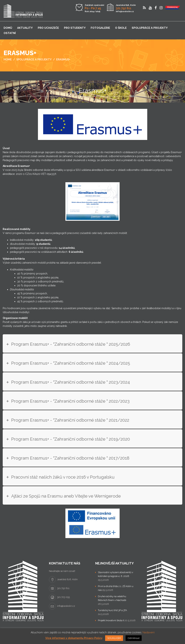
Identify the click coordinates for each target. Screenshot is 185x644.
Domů (8, 28)
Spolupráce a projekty (150, 28)
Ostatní (10, 33)
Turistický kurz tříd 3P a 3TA (112, 610)
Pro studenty (75, 28)
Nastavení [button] (149, 632)
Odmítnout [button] (134, 638)
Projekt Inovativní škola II (111, 620)
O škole (121, 28)
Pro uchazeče (48, 28)
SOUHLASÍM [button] (114, 638)
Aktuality (25, 28)
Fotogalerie (100, 28)
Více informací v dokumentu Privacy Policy (74, 638)
